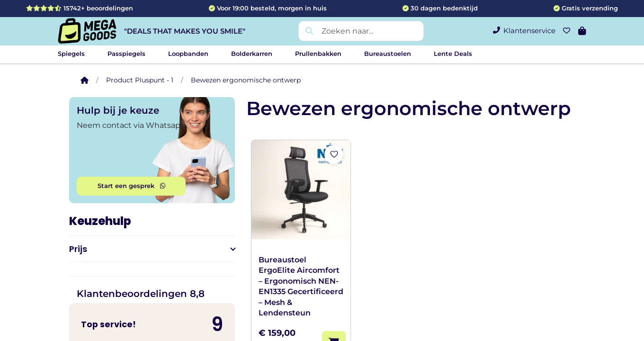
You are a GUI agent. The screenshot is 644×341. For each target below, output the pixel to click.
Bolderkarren (252, 54)
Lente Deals (453, 54)
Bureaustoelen (388, 54)
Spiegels (71, 54)
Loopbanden (188, 54)
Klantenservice (524, 31)
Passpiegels (126, 54)
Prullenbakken (318, 54)
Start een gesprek (131, 186)
